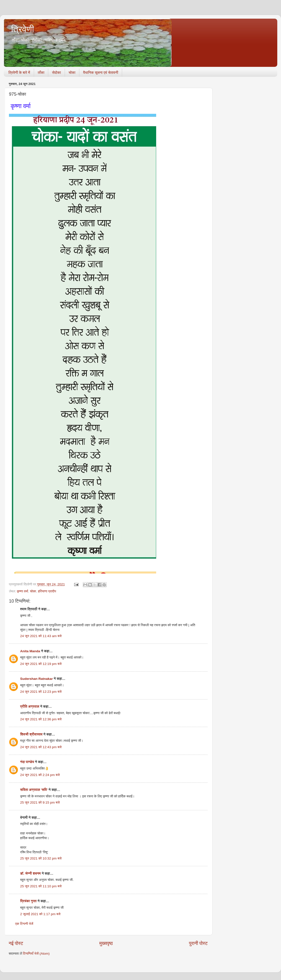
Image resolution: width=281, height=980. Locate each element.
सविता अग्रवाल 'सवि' (34, 790)
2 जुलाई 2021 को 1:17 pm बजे (40, 914)
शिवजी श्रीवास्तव (31, 734)
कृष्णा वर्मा (23, 591)
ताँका (41, 72)
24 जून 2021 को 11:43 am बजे (41, 636)
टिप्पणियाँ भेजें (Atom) (36, 954)
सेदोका (56, 72)
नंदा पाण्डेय (27, 762)
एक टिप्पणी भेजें (24, 924)
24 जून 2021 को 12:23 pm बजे (41, 692)
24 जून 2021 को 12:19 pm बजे (41, 664)
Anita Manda (30, 651)
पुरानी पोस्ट (198, 943)
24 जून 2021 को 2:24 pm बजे (40, 775)
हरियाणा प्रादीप (47, 591)
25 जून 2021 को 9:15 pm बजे (40, 802)
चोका (72, 72)
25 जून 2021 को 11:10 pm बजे (41, 886)
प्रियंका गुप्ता (29, 901)
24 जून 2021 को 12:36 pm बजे (41, 719)
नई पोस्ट (16, 943)
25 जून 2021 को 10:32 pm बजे (41, 858)
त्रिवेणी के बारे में (19, 72)
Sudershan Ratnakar (36, 679)
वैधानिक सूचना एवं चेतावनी (101, 72)
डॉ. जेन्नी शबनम (30, 874)
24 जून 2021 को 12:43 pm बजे (41, 747)
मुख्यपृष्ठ (106, 943)
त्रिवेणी (23, 29)
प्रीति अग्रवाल (30, 707)
